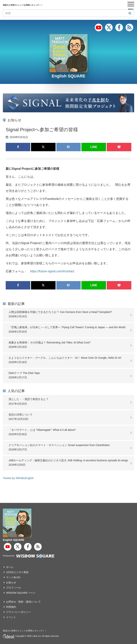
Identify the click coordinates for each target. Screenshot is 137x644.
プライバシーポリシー (18, 612)
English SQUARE (68, 76)
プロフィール (14, 588)
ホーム (10, 567)
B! (69, 147)
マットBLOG (13, 577)
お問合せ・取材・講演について (23, 602)
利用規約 (11, 607)
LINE (94, 147)
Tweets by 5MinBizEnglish (18, 478)
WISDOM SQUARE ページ (21, 593)
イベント (11, 617)
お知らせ (11, 582)
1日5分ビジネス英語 (17, 572)
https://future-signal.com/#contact (52, 271)
